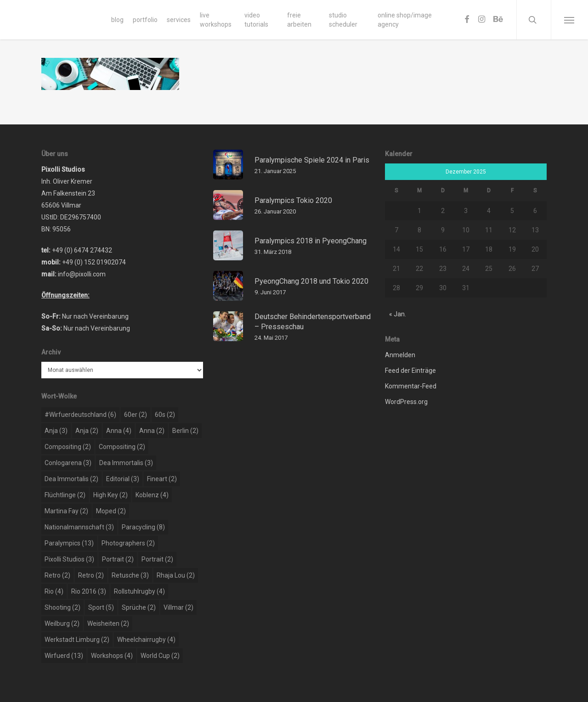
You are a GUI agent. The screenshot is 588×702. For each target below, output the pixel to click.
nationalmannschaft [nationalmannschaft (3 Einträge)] (79, 527)
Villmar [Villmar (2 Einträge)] (178, 607)
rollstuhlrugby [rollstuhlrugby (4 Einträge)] (139, 591)
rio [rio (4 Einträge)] (54, 591)
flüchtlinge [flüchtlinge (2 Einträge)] (65, 495)
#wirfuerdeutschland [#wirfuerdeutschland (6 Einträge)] (80, 415)
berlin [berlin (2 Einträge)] (185, 431)
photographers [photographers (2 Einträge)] (128, 543)
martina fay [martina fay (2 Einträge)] (66, 511)
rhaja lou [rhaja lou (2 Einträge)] (176, 575)
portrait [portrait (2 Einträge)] (118, 559)
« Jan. (398, 314)
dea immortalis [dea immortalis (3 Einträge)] (126, 463)
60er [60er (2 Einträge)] (136, 415)
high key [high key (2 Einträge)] (110, 495)
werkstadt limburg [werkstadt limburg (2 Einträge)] (77, 640)
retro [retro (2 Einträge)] (57, 575)
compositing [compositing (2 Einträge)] (68, 447)
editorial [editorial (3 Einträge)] (123, 479)
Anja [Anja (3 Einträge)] (56, 431)
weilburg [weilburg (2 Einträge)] (62, 623)
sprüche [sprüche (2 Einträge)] (139, 607)
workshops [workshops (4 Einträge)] (112, 656)
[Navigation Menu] (569, 20)
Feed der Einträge (410, 371)
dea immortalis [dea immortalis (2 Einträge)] (71, 479)
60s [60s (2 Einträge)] (165, 415)
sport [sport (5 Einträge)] (101, 607)
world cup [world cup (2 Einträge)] (160, 656)
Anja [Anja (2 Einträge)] (87, 431)
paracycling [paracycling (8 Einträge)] (143, 527)
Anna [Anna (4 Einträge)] (119, 431)
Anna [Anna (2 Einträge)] (152, 431)
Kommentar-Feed (411, 386)
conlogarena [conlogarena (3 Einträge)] (68, 463)
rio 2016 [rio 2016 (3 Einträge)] (89, 591)
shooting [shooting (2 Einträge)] (62, 607)
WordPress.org (406, 402)
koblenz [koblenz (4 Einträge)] (152, 495)
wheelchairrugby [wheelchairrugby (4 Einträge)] (146, 640)
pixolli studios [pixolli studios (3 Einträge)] (69, 559)
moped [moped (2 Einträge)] (111, 511)
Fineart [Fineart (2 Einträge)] (162, 479)
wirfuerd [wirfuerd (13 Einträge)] (64, 656)
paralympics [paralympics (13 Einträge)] (69, 543)
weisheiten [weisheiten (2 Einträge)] (108, 623)
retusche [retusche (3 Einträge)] (130, 575)
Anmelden (400, 355)
